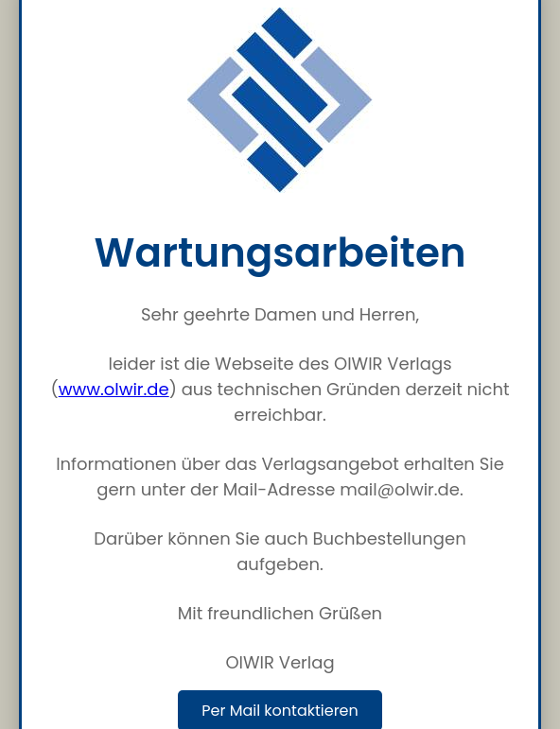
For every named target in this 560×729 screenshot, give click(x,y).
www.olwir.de (114, 389)
